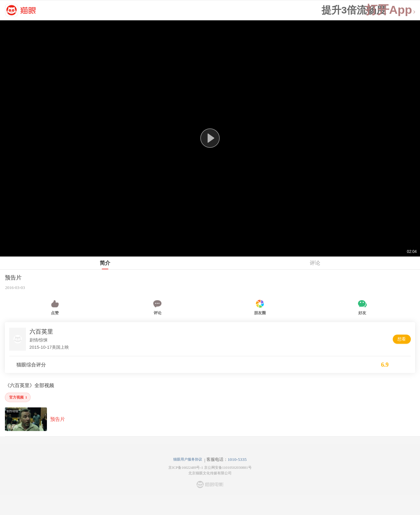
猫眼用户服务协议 (188, 459)
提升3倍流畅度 (354, 10)
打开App (391, 10)
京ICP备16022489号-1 (186, 467)
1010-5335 (237, 459)
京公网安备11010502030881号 (228, 467)
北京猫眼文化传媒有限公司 (210, 473)
